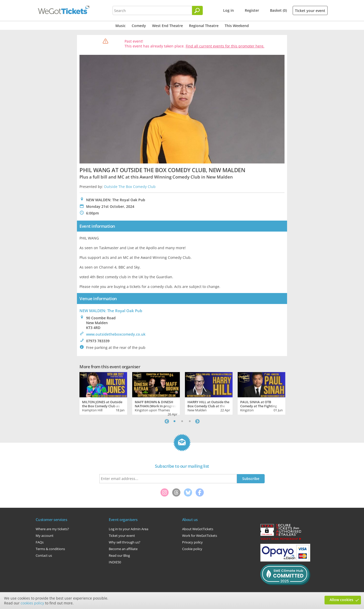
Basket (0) (278, 10)
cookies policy (32, 603)
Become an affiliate (123, 549)
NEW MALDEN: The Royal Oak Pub (111, 311)
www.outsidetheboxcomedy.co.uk (116, 334)
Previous (167, 421)
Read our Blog (119, 555)
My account (45, 536)
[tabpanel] (103, 393)
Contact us (44, 555)
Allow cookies (341, 600)
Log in (228, 10)
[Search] (197, 10)
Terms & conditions (50, 549)
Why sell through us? (125, 542)
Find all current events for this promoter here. (225, 46)
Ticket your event (310, 11)
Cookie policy (192, 549)
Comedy (139, 26)
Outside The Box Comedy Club (130, 187)
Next (197, 421)
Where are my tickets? (52, 529)
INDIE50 (115, 562)
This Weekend (237, 26)
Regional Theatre (204, 26)
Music (120, 26)
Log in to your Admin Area (129, 529)
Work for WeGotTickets (200, 536)
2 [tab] (182, 421)
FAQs (40, 542)
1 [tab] (174, 421)
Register (252, 10)
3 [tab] (190, 421)
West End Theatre (167, 26)
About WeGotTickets (198, 529)
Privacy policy (192, 542)
